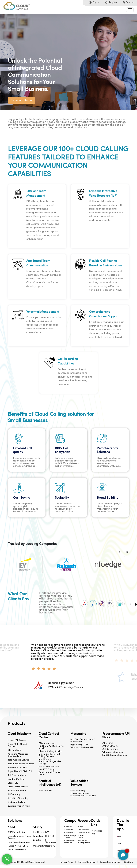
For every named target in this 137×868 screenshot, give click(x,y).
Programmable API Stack (116, 736)
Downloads (83, 830)
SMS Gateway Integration (115, 755)
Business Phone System (19, 806)
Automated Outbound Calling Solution (49, 755)
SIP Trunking (14, 795)
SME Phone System (17, 832)
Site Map (128, 862)
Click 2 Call (108, 743)
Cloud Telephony (19, 734)
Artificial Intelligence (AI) (50, 783)
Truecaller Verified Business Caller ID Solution (83, 795)
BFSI (47, 832)
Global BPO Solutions (49, 767)
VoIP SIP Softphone (17, 791)
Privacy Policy (67, 862)
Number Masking (16, 779)
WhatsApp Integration (113, 752)
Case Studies (84, 833)
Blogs (80, 827)
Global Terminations (18, 787)
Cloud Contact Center (49, 736)
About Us (68, 830)
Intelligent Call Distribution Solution (51, 747)
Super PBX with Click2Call (20, 772)
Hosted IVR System (17, 740)
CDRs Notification (111, 746)
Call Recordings (110, 749)
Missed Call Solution (17, 768)
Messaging (78, 734)
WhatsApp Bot (45, 791)
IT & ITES (50, 836)
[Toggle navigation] (130, 10)
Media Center (81, 837)
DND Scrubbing (78, 791)
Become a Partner (69, 842)
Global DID (13, 783)
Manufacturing (41, 846)
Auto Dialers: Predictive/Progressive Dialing (50, 762)
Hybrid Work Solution (18, 846)
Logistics (37, 840)
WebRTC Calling (47, 770)
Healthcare (39, 832)
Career (68, 827)
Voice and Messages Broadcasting (18, 755)
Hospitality (50, 846)
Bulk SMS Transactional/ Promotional (82, 741)
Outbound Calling (16, 802)
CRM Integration (47, 743)
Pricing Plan (97, 831)
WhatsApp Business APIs (82, 748)
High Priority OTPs (79, 745)
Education (38, 836)
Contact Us (69, 833)
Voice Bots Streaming (18, 798)
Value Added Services (79, 783)
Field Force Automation (19, 842)
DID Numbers (14, 750)
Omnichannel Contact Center (49, 774)
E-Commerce (51, 841)
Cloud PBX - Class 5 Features (17, 745)
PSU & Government (17, 850)
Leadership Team (70, 837)
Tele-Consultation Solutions (21, 764)
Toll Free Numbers (17, 775)
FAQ (93, 834)
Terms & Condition (87, 862)
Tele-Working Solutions (19, 760)
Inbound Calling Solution (50, 751)
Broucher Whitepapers (84, 842)
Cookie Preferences (110, 862)
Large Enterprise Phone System (19, 837)
